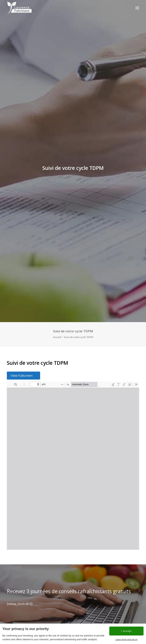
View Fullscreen (22, 371)
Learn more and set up (126, 639)
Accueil (57, 333)
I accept (127, 631)
